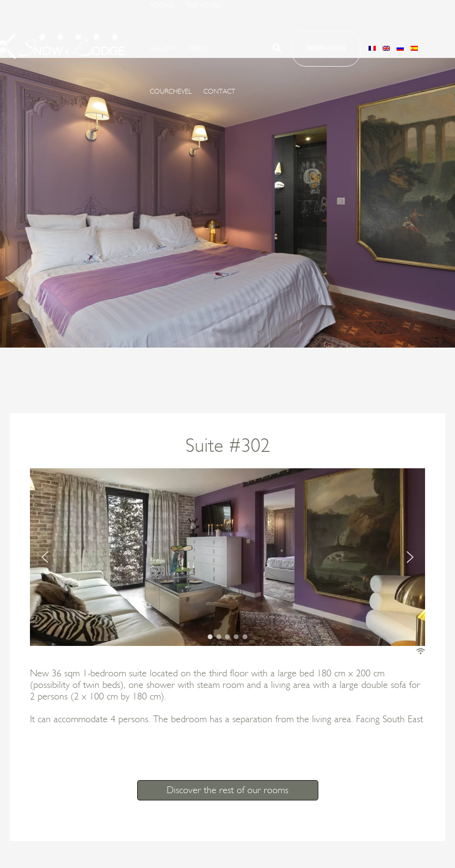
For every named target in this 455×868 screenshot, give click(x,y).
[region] (227, 557)
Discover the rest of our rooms (227, 790)
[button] (277, 50)
